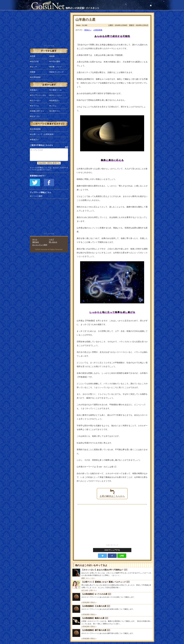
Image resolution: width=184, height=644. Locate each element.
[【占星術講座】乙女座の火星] (112, 609)
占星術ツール (56, 90)
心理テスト (93, 590)
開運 (83, 578)
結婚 (53, 56)
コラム (54, 106)
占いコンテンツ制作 (40, 245)
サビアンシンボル (39, 95)
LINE (122, 556)
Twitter (102, 556)
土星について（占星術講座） (43, 134)
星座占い (88, 30)
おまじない (36, 116)
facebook (112, 556)
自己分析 (85, 590)
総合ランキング (57, 72)
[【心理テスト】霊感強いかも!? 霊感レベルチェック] (112, 585)
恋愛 (33, 56)
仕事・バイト (56, 67)
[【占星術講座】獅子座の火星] (112, 633)
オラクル (35, 106)
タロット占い (90, 578)
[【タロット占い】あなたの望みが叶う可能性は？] (112, 573)
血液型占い (55, 100)
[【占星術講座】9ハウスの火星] (112, 597)
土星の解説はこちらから (112, 493)
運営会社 (36, 242)
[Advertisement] (112, 526)
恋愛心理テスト (38, 111)
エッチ (34, 67)
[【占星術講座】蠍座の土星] (112, 621)
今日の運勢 (55, 61)
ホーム (35, 239)
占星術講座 (98, 30)
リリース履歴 (37, 196)
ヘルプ (51, 239)
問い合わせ (53, 242)
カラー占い (36, 100)
